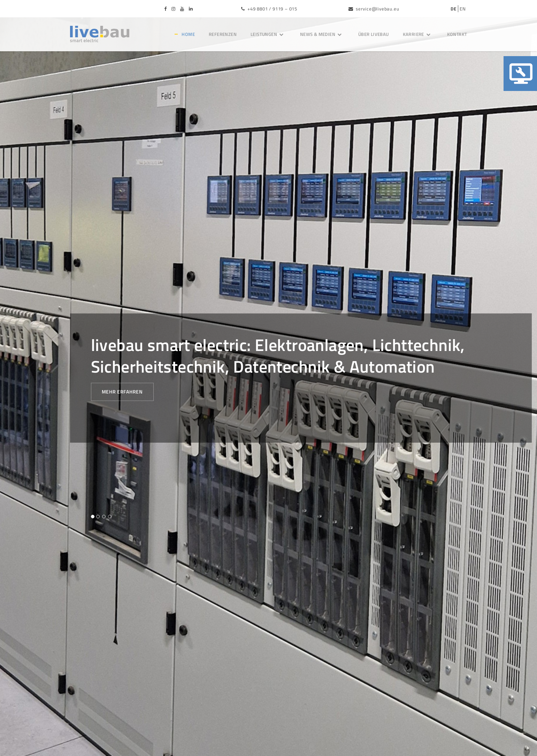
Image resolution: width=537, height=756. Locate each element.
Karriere (418, 34)
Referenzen (223, 34)
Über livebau (374, 34)
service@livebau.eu (374, 9)
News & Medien (322, 34)
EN (463, 9)
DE (454, 9)
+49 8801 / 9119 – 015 (269, 9)
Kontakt (457, 34)
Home (188, 34)
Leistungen (268, 34)
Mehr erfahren (122, 392)
